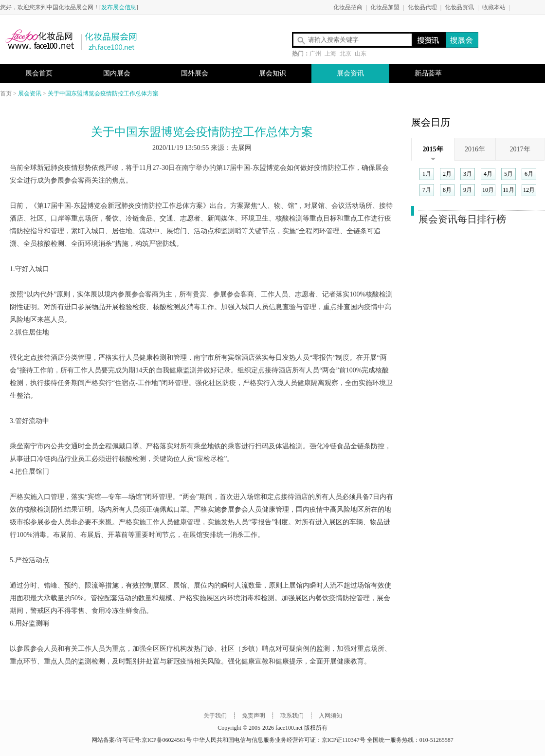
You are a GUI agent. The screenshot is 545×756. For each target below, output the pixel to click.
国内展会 (117, 73)
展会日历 (431, 122)
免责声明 (254, 716)
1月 (427, 174)
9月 (468, 190)
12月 (529, 190)
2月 (447, 174)
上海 (330, 54)
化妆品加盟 (385, 7)
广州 (315, 54)
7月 (427, 190)
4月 (488, 174)
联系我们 (291, 716)
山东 (361, 54)
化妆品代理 (422, 7)
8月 (447, 190)
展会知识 (272, 73)
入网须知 (330, 716)
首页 (6, 93)
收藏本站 (494, 7)
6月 (529, 174)
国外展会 (195, 73)
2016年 (475, 149)
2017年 (520, 149)
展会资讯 (350, 73)
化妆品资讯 (459, 7)
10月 (488, 190)
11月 (509, 190)
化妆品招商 (348, 7)
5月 (509, 174)
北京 (345, 54)
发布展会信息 (119, 7)
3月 (468, 174)
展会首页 (39, 73)
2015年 (433, 149)
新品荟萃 (428, 73)
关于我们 (215, 716)
